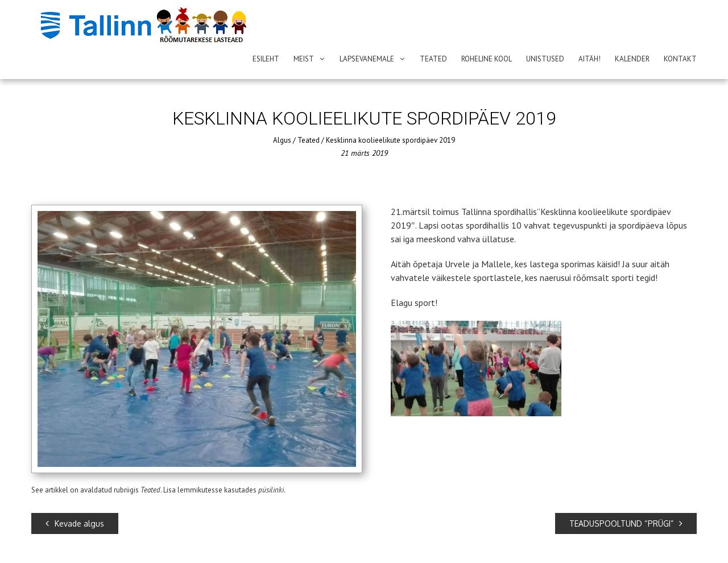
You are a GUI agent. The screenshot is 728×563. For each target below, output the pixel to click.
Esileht (266, 59)
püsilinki (271, 490)
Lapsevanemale (367, 59)
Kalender (632, 59)
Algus (282, 140)
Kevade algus (75, 523)
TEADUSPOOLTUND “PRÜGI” (626, 523)
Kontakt (680, 59)
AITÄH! (590, 59)
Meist (304, 59)
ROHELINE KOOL (487, 59)
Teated (433, 59)
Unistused (545, 59)
